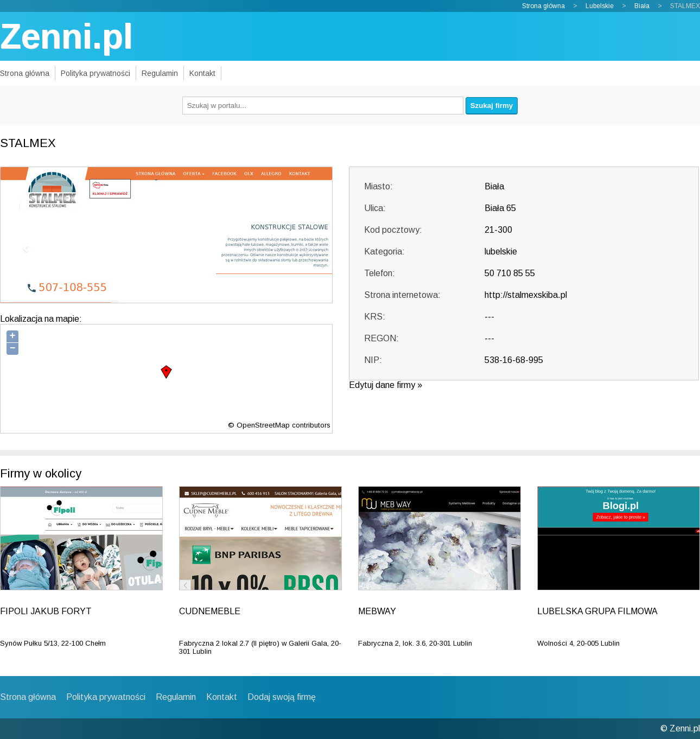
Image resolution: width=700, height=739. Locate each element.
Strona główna (543, 6)
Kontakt (202, 73)
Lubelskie (600, 6)
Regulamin (160, 73)
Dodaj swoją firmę (282, 697)
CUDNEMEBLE (210, 611)
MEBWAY (377, 611)
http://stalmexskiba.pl (526, 295)
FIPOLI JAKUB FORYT (46, 611)
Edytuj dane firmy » (386, 385)
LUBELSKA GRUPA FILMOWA (597, 611)
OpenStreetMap (263, 425)
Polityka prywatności (96, 73)
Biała (642, 6)
